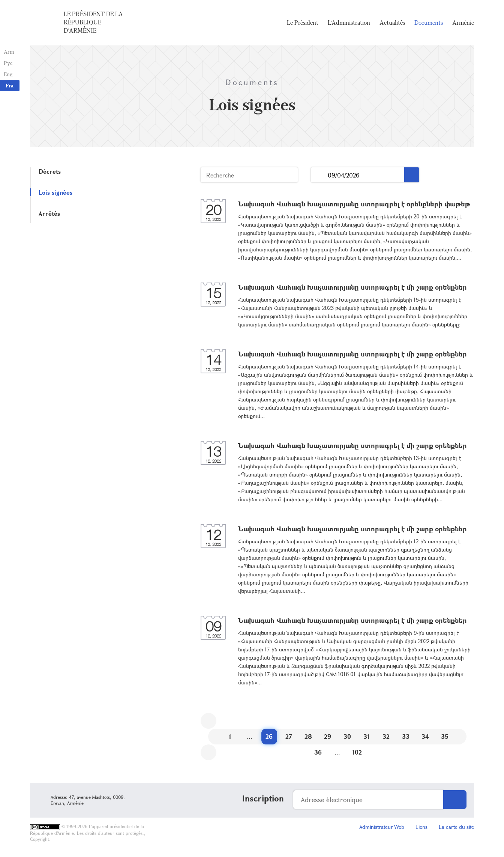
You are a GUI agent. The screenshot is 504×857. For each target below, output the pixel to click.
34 (425, 736)
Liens (421, 827)
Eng (8, 74)
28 (308, 736)
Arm (9, 52)
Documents (429, 23)
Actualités (392, 23)
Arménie (463, 23)
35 (445, 736)
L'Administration (349, 23)
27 (289, 736)
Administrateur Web (382, 827)
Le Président (303, 23)
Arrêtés (49, 213)
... (319, 175)
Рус (8, 63)
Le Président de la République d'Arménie (93, 22)
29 (328, 736)
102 (357, 752)
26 (269, 736)
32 (386, 736)
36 (318, 752)
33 (406, 736)
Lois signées (55, 192)
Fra (10, 85)
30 (347, 736)
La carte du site (456, 827)
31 (367, 736)
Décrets (50, 171)
